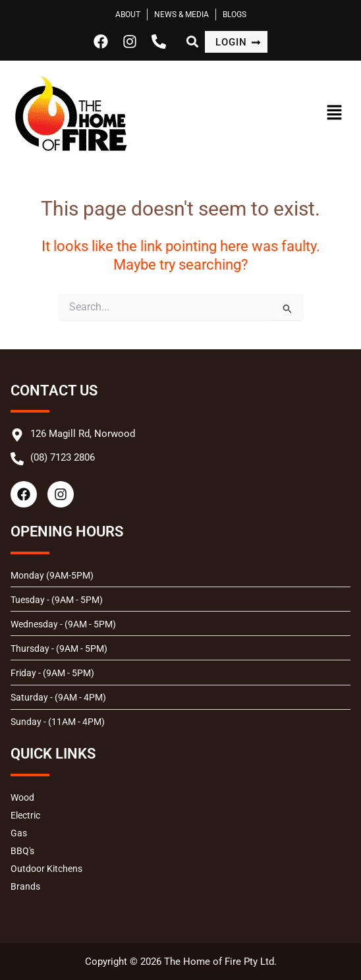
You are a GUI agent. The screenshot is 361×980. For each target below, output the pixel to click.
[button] (311, 113)
